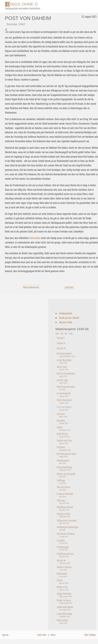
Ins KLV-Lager (62, 380)
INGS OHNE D (21, 4)
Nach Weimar (62, 434)
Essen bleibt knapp (64, 614)
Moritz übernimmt (31, 287)
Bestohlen (61, 421)
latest (53, 635)
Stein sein (61, 500)
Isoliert (60, 427)
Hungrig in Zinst (63, 514)
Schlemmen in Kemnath (67, 520)
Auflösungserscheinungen (67, 527)
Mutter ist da (62, 587)
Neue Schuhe (62, 620)
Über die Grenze (63, 487)
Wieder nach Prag (64, 440)
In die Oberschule (64, 360)
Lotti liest (69, 287)
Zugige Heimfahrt (64, 594)
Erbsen (60, 580)
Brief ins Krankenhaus (66, 373)
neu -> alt (59, 333)
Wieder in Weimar (64, 567)
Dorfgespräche (66, 313)
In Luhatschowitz (64, 393)
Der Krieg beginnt (64, 353)
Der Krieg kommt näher (67, 454)
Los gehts (61, 540)
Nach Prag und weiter (66, 387)
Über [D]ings (90, 635)
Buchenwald (62, 574)
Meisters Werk (66, 322)
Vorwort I (61, 338)
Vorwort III (61, 348)
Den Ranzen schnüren (66, 534)
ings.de (5, 635)
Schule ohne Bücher (65, 607)
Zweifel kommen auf (65, 554)
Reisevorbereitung (64, 467)
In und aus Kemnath (65, 494)
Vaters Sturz (62, 367)
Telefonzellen (35, 238)
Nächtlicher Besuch (65, 507)
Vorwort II (61, 343)
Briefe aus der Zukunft (69, 318)
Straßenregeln (63, 547)
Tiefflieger (61, 480)
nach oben (42, 635)
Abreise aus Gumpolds (66, 474)
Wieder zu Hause (64, 600)
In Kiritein (61, 447)
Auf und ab (61, 560)
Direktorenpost (63, 460)
